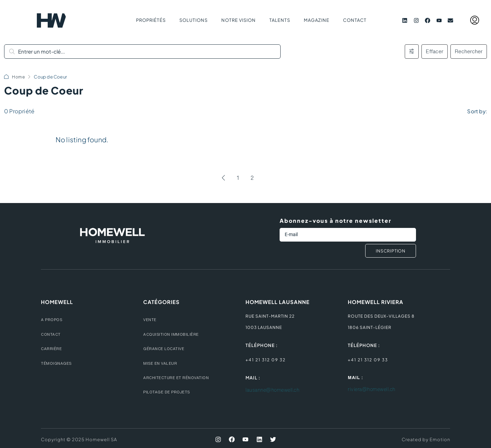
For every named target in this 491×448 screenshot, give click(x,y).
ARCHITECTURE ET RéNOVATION (179, 378)
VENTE (151, 320)
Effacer (435, 51)
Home (19, 77)
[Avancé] (412, 52)
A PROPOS (53, 320)
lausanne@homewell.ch (276, 390)
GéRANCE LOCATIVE (166, 349)
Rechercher (469, 51)
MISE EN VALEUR (162, 363)
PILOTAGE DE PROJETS (169, 392)
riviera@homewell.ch (375, 389)
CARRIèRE (53, 349)
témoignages (58, 363)
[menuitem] (475, 20)
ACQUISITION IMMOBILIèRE (174, 334)
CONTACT (52, 334)
